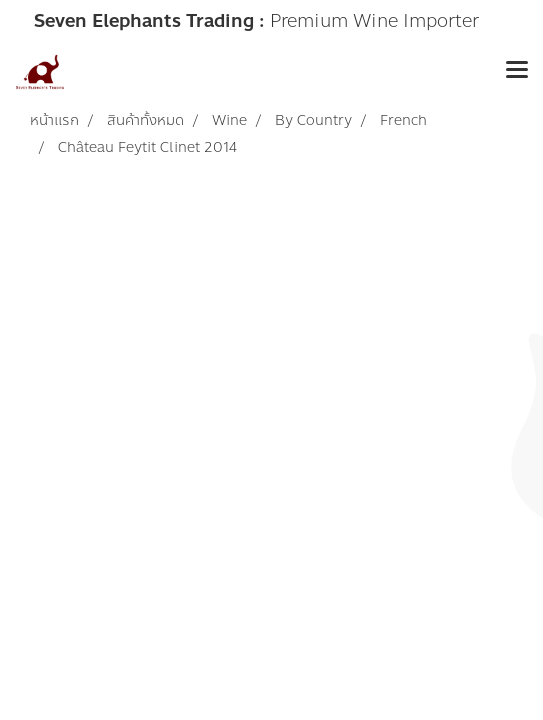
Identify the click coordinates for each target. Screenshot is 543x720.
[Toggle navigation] (517, 72)
